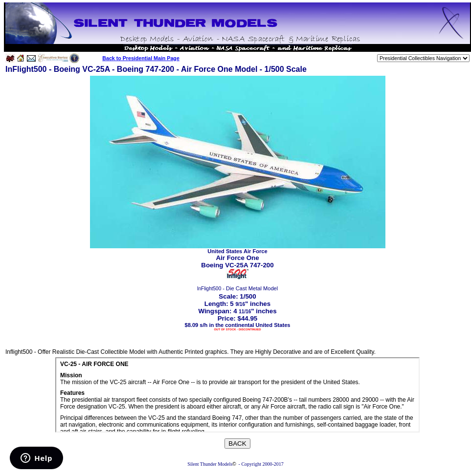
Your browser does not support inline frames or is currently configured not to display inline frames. (237, 395)
